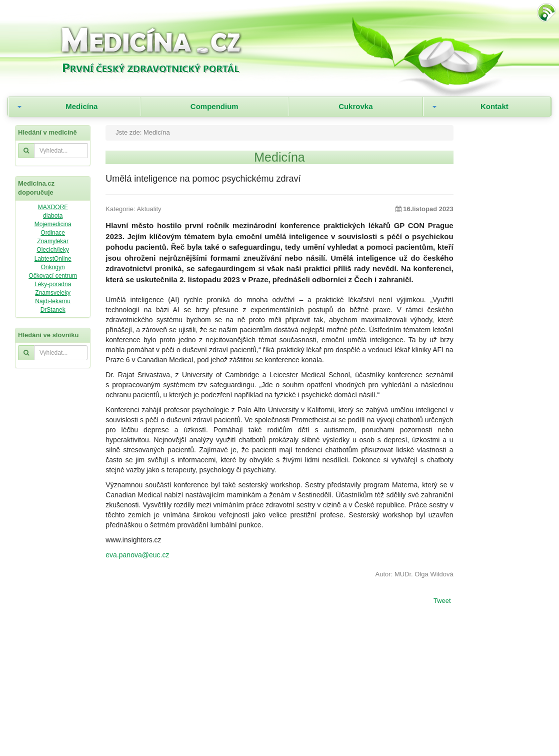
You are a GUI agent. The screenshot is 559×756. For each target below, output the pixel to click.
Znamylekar (53, 241)
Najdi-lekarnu (53, 301)
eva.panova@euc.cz (137, 555)
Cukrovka (355, 106)
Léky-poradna (53, 284)
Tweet (442, 601)
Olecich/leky (53, 250)
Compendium (214, 106)
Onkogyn (53, 267)
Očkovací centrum (53, 276)
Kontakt (494, 106)
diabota (53, 216)
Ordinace (53, 233)
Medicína (81, 106)
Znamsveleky (53, 293)
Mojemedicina (53, 224)
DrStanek (53, 310)
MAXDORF (53, 207)
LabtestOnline (53, 259)
